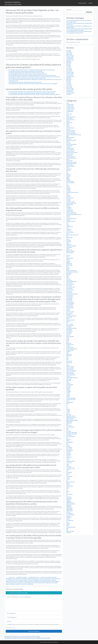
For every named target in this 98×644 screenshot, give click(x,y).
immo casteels (70, 324)
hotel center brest (70, 287)
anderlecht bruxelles (71, 140)
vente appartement (71, 527)
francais (68, 255)
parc (67, 424)
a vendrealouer (70, 111)
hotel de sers (69, 291)
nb (67, 405)
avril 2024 (69, 83)
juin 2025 (68, 64)
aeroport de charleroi (71, 133)
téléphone (69, 501)
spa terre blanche (70, 482)
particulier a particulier (72, 434)
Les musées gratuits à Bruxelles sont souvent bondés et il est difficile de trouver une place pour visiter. (32, 92)
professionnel (69, 450)
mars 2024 (69, 85)
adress (68, 125)
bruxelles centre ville (71, 203)
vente (68, 526)
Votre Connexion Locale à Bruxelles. (13, 4)
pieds (68, 445)
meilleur (68, 389)
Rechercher (69, 10)
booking (68, 190)
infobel (68, 335)
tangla (68, 491)
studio (68, 483)
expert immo (69, 250)
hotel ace (68, 279)
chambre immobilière (71, 213)
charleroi (68, 216)
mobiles (68, 395)
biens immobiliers (70, 183)
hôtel (67, 277)
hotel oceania (69, 313)
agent (68, 136)
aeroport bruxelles (71, 132)
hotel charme (69, 288)
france (68, 257)
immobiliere (69, 330)
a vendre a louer (70, 107)
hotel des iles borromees (72, 294)
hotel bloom (69, 280)
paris (67, 430)
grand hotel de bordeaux (72, 272)
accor (68, 113)
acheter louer (69, 122)
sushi (67, 489)
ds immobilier (70, 238)
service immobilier (71, 468)
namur (68, 404)
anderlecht (69, 139)
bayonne (68, 174)
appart (68, 159)
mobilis (68, 397)
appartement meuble (71, 163)
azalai (68, 168)
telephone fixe (70, 502)
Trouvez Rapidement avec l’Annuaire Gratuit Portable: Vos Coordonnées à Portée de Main (79, 32)
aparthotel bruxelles (71, 158)
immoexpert (69, 332)
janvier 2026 (69, 54)
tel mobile (69, 497)
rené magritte (47, 583)
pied (67, 443)
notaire (68, 409)
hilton (68, 276)
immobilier (69, 327)
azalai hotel (69, 169)
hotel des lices (70, 295)
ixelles (68, 339)
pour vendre (69, 449)
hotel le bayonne (70, 303)
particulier (69, 431)
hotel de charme (70, 290)
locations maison (70, 350)
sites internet (69, 476)
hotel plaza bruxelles (71, 316)
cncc (67, 222)
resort (68, 459)
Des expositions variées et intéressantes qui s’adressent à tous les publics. (26, 71)
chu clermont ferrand (71, 218)
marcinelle (69, 380)
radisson (68, 456)
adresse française (70, 128)
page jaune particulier (71, 417)
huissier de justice (70, 320)
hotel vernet (69, 317)
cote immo (69, 229)
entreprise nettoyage (71, 246)
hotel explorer (70, 297)
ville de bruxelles (70, 531)
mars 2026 (69, 52)
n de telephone (70, 402)
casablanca (69, 209)
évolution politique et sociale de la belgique (28, 580)
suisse (68, 487)
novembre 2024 (70, 74)
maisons (68, 376)
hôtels (68, 319)
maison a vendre (70, 368)
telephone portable (71, 504)
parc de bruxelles (70, 427)
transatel (68, 516)
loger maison (69, 354)
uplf (67, 522)
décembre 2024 (70, 72)
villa (67, 528)
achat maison (69, 118)
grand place (69, 273)
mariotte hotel (70, 384)
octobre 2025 (70, 58)
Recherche (89, 12)
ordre (68, 413)
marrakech (69, 386)
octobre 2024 (70, 75)
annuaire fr (69, 147)
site (67, 471)
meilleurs (68, 390)
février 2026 (69, 53)
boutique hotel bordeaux (72, 192)
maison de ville (70, 372)
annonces (68, 143)
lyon (67, 364)
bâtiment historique (33, 579)
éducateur (69, 242)
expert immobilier (71, 251)
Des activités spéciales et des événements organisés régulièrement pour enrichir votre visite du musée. (32, 75)
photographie (69, 442)
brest (68, 194)
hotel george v (70, 298)
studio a (68, 485)
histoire (14, 581)
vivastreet (69, 533)
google (68, 268)
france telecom (70, 258)
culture (53, 579)
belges (68, 179)
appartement (69, 161)
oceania (68, 410)
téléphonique (69, 509)
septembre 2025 (70, 60)
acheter (68, 121)
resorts (68, 460)
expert (68, 249)
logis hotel (69, 356)
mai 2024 (68, 82)
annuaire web (69, 155)
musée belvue (30, 581)
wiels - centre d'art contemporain (25, 584)
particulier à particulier (72, 432)
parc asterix (69, 426)
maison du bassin (70, 373)
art (13, 579)
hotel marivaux (70, 306)
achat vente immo (70, 120)
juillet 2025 (69, 63)
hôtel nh (68, 309)
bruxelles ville (32, 577)
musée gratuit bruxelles (46, 581)
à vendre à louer (70, 104)
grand (68, 269)
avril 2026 (69, 50)
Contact (90, 3)
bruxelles (40, 579)
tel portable (69, 498)
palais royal (16, 583)
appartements (70, 165)
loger (68, 353)
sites (67, 475)
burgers (68, 206)
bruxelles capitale (70, 202)
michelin (68, 393)
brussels (68, 196)
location (68, 346)
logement (69, 351)
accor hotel (69, 114)
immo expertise (70, 325)
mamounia (69, 379)
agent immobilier (70, 137)
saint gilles (69, 467)
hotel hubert (69, 299)
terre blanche (69, 513)
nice (67, 408)
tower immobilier (70, 515)
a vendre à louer (70, 106)
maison (68, 365)
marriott (68, 387)
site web (68, 474)
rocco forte (69, 463)
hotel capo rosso (70, 284)
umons (68, 519)
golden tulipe (69, 265)
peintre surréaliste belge (25, 583)
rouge (68, 464)
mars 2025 (69, 68)
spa (67, 480)
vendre (68, 524)
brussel (68, 195)
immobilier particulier (71, 328)
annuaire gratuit (70, 148)
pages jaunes (69, 421)
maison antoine (70, 369)
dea (67, 236)
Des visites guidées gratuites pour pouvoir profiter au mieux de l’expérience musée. (28, 74)
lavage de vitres (70, 345)
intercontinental (70, 336)
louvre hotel (69, 361)
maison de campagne (71, 371)
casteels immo (70, 210)
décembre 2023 (70, 89)
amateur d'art (44, 577)
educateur (69, 240)
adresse (68, 126)
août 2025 (69, 61)
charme (68, 217)
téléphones (69, 507)
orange (68, 412)
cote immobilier (70, 232)
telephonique (69, 508)
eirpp (68, 243)
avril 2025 (69, 67)
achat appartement (71, 117)
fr (67, 254)
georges (68, 262)
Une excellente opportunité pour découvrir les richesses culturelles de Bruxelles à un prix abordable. (32, 70)
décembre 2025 (70, 56)
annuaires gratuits (70, 157)
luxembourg (69, 362)
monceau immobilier (71, 398)
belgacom (69, 176)
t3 (67, 490)
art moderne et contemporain (21, 579)
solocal (68, 479)
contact (68, 225)
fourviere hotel (70, 253)
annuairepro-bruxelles (22, 577)
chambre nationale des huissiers (74, 214)
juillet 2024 (69, 79)
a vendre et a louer (71, 109)
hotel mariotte (70, 305)
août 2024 (69, 78)
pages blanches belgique (72, 420)
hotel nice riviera (70, 312)
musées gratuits (9, 583)
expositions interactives (45, 580)
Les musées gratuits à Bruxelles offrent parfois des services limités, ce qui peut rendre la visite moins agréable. (34, 94)
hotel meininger (70, 308)
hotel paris (69, 314)
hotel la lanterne (70, 302)
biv (67, 184)
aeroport (68, 129)
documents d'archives (13, 580)
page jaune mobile (71, 416)
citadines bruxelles (71, 221)
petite (68, 441)
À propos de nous (82, 3)
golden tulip (69, 264)
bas (67, 172)
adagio (68, 124)
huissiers (68, 321)
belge (68, 177)
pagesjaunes (69, 423)
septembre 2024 (70, 76)
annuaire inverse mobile (72, 152)
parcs (68, 428)
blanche (68, 187)
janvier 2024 (69, 87)
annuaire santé (70, 154)
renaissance (69, 457)
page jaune (69, 415)
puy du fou (69, 454)
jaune (68, 342)
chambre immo (70, 211)
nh (67, 406)
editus (68, 239)
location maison (70, 347)
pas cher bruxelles (71, 437)
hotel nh (68, 310)
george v (68, 261)
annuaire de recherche (71, 144)
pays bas (68, 439)
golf (67, 266)
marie (68, 382)
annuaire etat (69, 146)
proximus (68, 453)
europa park (69, 247)
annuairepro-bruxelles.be (12, 2)
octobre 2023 (70, 91)
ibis (67, 323)
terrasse (68, 512)
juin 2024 (68, 80)
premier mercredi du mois (37, 583)
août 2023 (69, 94)
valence (68, 523)
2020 (68, 103)
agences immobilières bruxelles (74, 135)
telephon (68, 500)
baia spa (68, 170)
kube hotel (69, 343)
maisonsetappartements (72, 378)
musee (37, 577)
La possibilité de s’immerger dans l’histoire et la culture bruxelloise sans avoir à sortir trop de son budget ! (33, 84)
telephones (69, 505)
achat (68, 115)
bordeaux (69, 191)
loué (67, 357)
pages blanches (70, 419)
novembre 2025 (70, 57)
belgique (68, 180)
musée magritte (55, 581)
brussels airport (70, 198)
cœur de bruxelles (47, 579)
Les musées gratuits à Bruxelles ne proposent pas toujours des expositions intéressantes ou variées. (32, 93)
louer (67, 358)
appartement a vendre (71, 162)
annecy (68, 142)
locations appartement (72, 349)
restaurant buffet (70, 461)
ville (16, 584)
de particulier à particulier (72, 235)
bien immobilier (70, 181)
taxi (67, 493)
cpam (68, 233)
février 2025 (69, 69)
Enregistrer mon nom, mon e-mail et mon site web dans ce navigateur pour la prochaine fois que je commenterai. (33, 624)
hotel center (69, 286)
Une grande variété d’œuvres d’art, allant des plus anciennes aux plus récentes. (26, 73)
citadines (68, 220)
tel (67, 496)
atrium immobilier (71, 166)
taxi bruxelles (69, 494)
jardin (68, 340)
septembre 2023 (70, 93)
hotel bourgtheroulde (71, 281)
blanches (68, 188)
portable (68, 446)
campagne (69, 207)
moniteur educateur (71, 399)
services (68, 469)
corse (68, 228)
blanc (68, 185)
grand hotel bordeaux (71, 271)
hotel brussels (70, 283)
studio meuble (70, 486)
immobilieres (69, 331)
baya (67, 173)
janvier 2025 (69, 71)
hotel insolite (69, 301)
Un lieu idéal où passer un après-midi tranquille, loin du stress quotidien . (25, 82)
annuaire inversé (70, 151)
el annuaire (69, 244)
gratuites (68, 275)
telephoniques (70, 511)
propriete (69, 452)
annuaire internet (70, 150)
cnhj (67, 224)
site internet (69, 472)
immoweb (69, 334)
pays (67, 438)
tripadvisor (69, 518)
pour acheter (69, 448)
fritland (68, 260)
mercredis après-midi (21, 581)
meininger (69, 391)
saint (67, 465)
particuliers (69, 435)
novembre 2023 (70, 90)
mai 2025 (68, 65)
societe (68, 478)
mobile (68, 394)
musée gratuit (36, 581)
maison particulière (71, 375)
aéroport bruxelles (71, 131)
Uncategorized (70, 520)
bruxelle (68, 199)
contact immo (70, 227)
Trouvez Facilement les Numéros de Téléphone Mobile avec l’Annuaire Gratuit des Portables (79, 29)
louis (67, 360)
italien (68, 338)
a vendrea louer (70, 110)
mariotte (68, 383)
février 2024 (69, 86)
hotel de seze (69, 292)
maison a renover (70, 367)
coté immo (69, 231)
